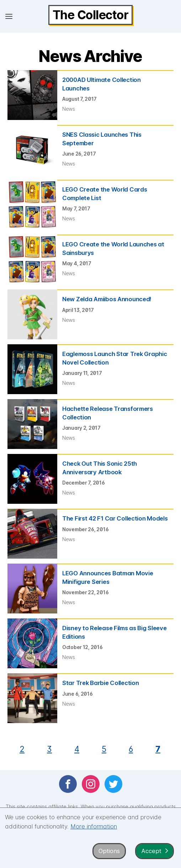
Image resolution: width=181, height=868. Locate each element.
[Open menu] (9, 16)
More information (94, 826)
